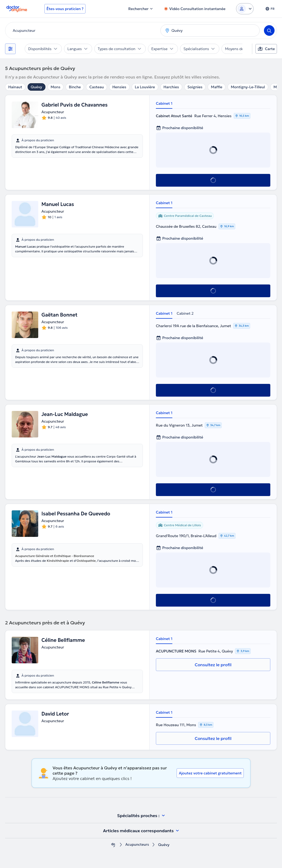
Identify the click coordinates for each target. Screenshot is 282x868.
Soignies (195, 87)
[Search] (269, 30)
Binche (75, 87)
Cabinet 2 (185, 313)
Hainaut (15, 87)
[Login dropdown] (245, 9)
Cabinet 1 (164, 103)
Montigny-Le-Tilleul (248, 87)
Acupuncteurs (137, 845)
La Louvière (145, 87)
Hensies (119, 87)
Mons (56, 87)
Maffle (217, 87)
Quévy (37, 87)
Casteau (97, 87)
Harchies (171, 87)
